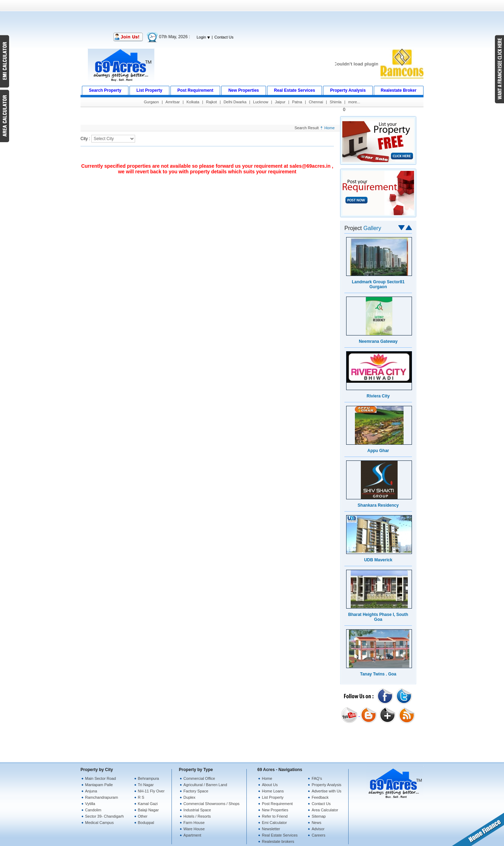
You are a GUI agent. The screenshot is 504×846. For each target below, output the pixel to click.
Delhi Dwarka (235, 102)
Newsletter (271, 829)
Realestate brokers (278, 841)
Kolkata (193, 102)
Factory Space (196, 791)
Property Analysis (326, 785)
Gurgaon (151, 102)
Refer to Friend (275, 816)
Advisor (318, 829)
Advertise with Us (326, 791)
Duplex (189, 797)
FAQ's (317, 778)
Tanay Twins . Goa (378, 674)
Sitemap (318, 816)
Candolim (93, 810)
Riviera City (378, 396)
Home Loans (273, 791)
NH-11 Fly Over (151, 791)
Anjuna (91, 791)
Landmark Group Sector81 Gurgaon (378, 284)
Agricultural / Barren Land (205, 785)
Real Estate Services (280, 835)
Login (203, 37)
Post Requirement (277, 804)
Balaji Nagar (148, 810)
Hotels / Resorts (197, 816)
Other (143, 816)
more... (354, 102)
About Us (270, 785)
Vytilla (90, 804)
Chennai (316, 102)
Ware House (194, 829)
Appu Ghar (378, 451)
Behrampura (149, 778)
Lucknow (261, 102)
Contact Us (224, 37)
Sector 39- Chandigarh (104, 816)
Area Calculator (325, 810)
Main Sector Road (100, 778)
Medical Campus (99, 823)
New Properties (275, 810)
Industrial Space (197, 810)
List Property (273, 797)
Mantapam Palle (99, 785)
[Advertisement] (252, 16)
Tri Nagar (146, 785)
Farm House (194, 823)
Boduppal (146, 823)
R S (141, 797)
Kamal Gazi (148, 804)
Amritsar (173, 102)
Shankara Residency (378, 505)
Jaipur (280, 102)
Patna (297, 102)
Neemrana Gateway (378, 341)
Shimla (336, 102)
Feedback (320, 797)
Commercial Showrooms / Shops (211, 804)
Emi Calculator (274, 823)
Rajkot (211, 102)
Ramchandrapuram (101, 797)
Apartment (192, 835)
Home (330, 128)
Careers (318, 835)
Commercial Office (199, 778)
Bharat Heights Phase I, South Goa (378, 617)
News (316, 823)
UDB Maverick (378, 560)
